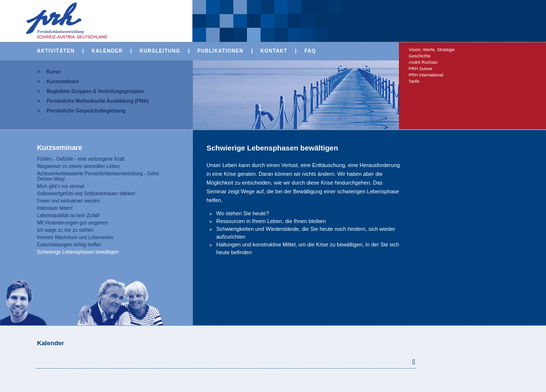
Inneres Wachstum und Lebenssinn (75, 237)
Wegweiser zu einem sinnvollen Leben (78, 166)
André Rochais (423, 62)
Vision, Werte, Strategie (432, 50)
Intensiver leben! (55, 208)
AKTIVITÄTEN (56, 51)
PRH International (426, 75)
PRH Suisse (421, 69)
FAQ (310, 51)
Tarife (414, 81)
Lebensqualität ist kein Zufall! (68, 215)
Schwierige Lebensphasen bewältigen (78, 252)
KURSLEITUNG (160, 51)
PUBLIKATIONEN (220, 51)
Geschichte (420, 56)
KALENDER (107, 51)
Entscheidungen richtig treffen (69, 245)
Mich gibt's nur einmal (60, 186)
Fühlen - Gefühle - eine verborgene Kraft (81, 159)
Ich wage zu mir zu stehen (65, 230)
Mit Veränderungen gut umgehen (73, 223)
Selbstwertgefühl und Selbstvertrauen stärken (86, 194)
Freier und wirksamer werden (69, 201)
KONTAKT (274, 51)
